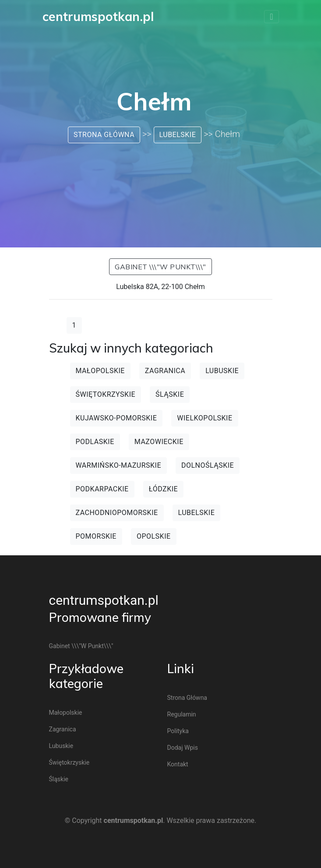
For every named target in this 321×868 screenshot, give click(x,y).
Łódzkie (164, 489)
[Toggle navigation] (271, 17)
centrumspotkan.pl (104, 600)
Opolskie (154, 536)
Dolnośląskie (208, 465)
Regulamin (182, 714)
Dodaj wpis (183, 748)
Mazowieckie (159, 442)
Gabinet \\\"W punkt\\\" (160, 267)
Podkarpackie (102, 489)
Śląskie (170, 394)
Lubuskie (222, 371)
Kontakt (178, 764)
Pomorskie (96, 536)
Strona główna (104, 135)
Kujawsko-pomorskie (116, 418)
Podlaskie (95, 442)
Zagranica (165, 371)
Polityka (178, 731)
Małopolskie (100, 371)
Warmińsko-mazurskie (118, 465)
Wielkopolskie (205, 418)
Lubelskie (178, 135)
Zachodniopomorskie (117, 513)
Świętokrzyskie (106, 394)
